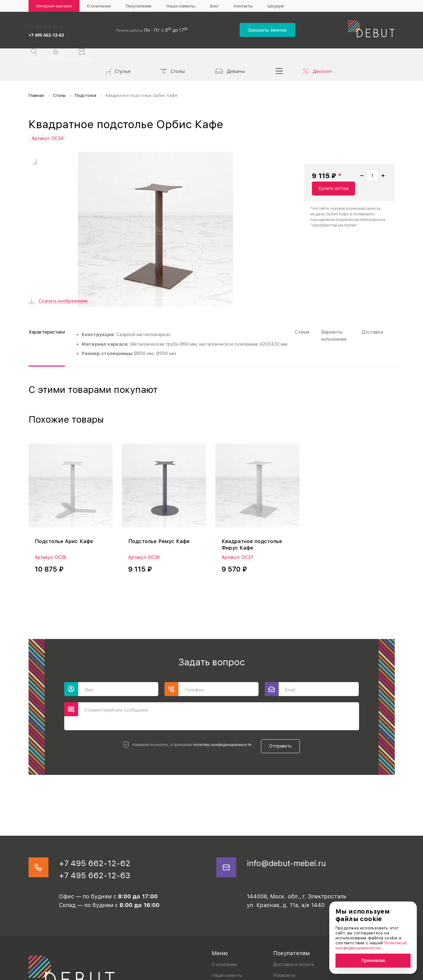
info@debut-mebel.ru (294, 809)
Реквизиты (284, 924)
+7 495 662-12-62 (46, 26)
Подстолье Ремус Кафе (161, 489)
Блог (215, 6)
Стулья (118, 56)
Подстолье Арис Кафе (66, 489)
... (279, 55)
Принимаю (373, 960)
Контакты (243, 6)
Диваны (230, 56)
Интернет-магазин (54, 6)
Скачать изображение (63, 251)
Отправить (285, 691)
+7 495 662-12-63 (46, 32)
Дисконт (322, 55)
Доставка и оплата (293, 914)
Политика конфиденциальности (58, 973)
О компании (99, 6)
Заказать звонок (280, 29)
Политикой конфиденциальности (371, 945)
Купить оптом (365, 183)
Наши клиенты (181, 6)
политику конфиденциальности (218, 691)
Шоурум (276, 6)
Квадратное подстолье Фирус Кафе (254, 492)
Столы (173, 56)
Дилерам (283, 935)
